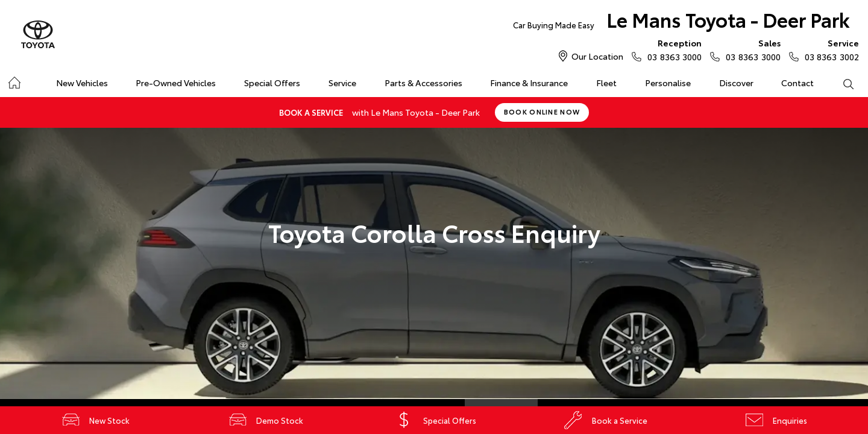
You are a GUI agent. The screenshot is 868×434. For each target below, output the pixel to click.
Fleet (606, 83)
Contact (797, 83)
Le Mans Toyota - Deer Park (681, 22)
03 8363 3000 (672, 49)
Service (342, 83)
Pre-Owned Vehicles (176, 83)
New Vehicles (82, 83)
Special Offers (272, 83)
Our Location (597, 56)
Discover (736, 83)
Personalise (668, 83)
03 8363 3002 (829, 49)
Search (841, 83)
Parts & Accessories (423, 83)
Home (14, 80)
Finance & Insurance (529, 83)
